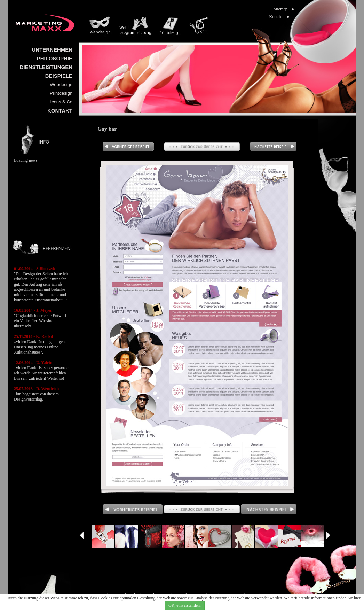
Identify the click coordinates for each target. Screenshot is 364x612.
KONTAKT (60, 111)
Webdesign (61, 84)
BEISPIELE (59, 76)
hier (357, 598)
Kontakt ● (279, 17)
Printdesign (61, 93)
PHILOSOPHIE (55, 58)
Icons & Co (61, 102)
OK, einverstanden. (185, 605)
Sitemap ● (284, 9)
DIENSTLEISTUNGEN (46, 67)
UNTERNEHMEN (52, 50)
